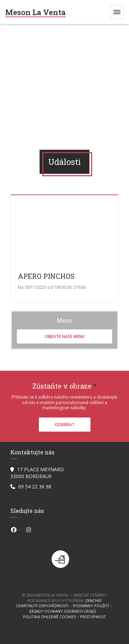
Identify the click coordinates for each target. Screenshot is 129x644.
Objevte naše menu (65, 336)
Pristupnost (93, 617)
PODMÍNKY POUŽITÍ (93, 606)
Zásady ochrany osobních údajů (65, 611)
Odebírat (65, 425)
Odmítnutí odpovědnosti (44, 606)
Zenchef (94, 600)
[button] (117, 12)
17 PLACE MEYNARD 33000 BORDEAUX (37, 473)
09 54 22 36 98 (35, 487)
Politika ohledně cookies (52, 617)
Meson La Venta (35, 12)
